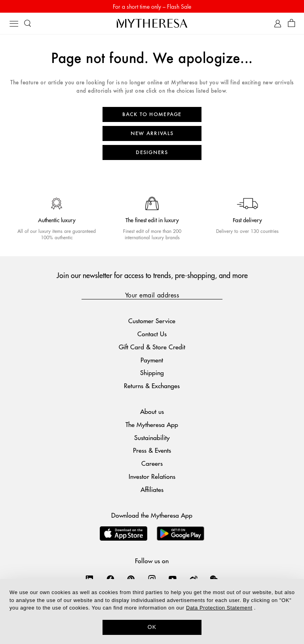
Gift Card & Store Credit (152, 347)
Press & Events (152, 450)
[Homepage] (152, 23)
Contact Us (152, 334)
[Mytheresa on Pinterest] (131, 579)
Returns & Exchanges (152, 386)
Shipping (152, 372)
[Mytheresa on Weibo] (194, 579)
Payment (152, 360)
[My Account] (278, 24)
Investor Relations (152, 476)
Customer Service (152, 321)
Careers (152, 463)
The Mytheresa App (152, 424)
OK (152, 627)
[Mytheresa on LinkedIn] (89, 579)
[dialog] (152, 612)
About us (152, 411)
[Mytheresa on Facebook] (110, 579)
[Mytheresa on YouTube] (173, 579)
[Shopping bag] (292, 24)
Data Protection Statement (219, 608)
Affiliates (152, 489)
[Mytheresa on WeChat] (214, 579)
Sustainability (152, 437)
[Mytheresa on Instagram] (152, 579)
